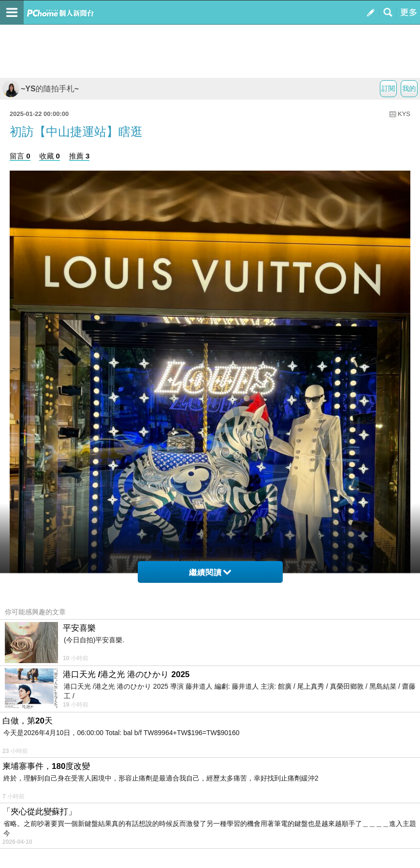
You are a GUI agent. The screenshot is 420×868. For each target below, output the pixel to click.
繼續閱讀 (210, 572)
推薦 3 (80, 156)
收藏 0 (50, 156)
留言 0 (20, 156)
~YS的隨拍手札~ (41, 89)
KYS (404, 114)
